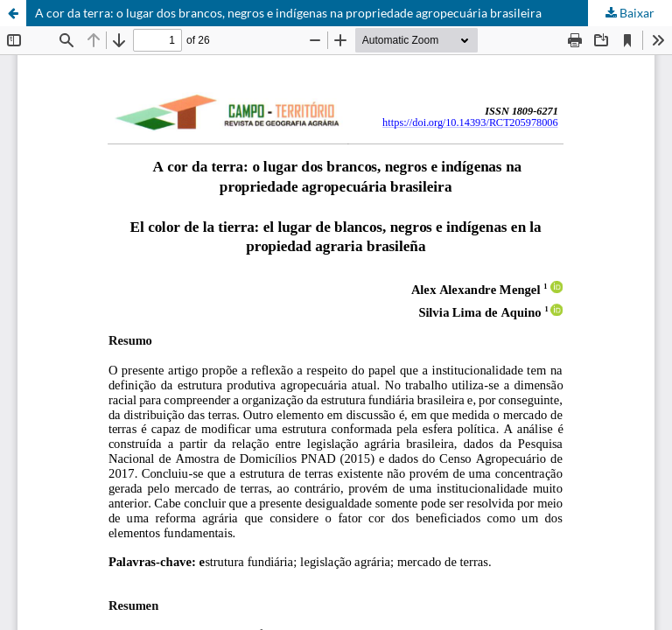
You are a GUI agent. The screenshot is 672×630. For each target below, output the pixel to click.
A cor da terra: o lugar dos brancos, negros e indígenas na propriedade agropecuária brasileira (288, 13)
